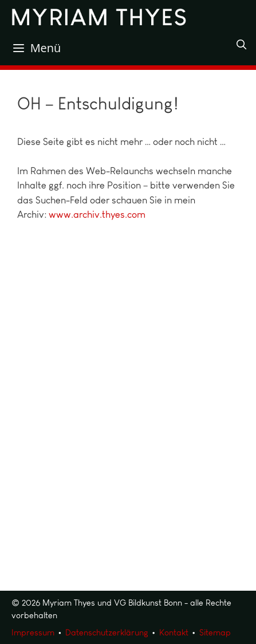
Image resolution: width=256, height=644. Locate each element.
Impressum (33, 633)
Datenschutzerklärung (107, 633)
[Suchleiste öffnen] (241, 45)
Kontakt (174, 633)
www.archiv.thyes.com (97, 214)
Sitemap (215, 633)
